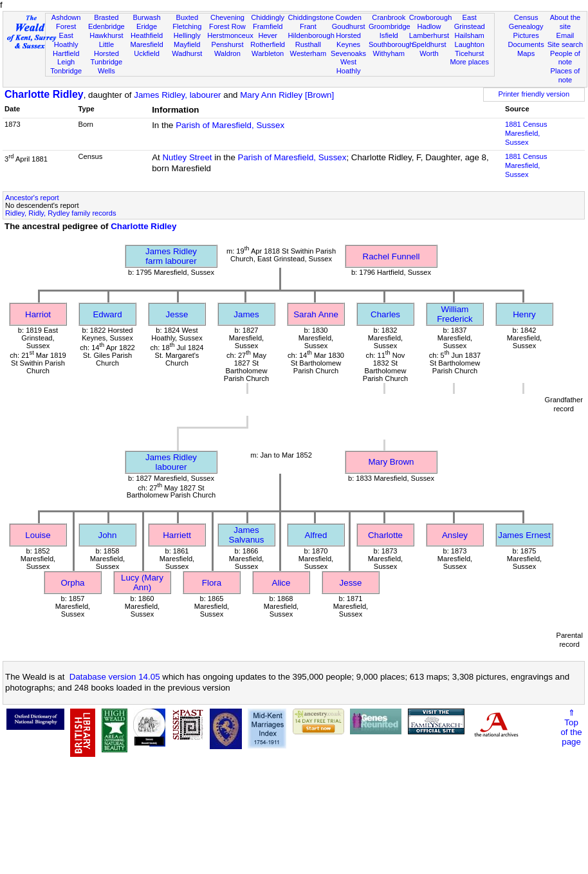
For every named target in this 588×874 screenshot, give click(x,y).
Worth (429, 53)
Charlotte (385, 535)
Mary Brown (391, 462)
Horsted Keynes (348, 40)
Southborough (391, 44)
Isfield (389, 35)
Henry (524, 314)
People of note (565, 58)
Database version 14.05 (115, 677)
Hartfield (66, 53)
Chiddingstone (311, 17)
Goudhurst (349, 26)
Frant (308, 26)
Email (565, 35)
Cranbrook (389, 17)
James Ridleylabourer (171, 462)
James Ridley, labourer (177, 95)
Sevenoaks (348, 53)
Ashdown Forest (66, 22)
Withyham (389, 53)
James (246, 314)
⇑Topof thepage (571, 727)
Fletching (187, 26)
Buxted (187, 17)
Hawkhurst (106, 35)
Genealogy (526, 26)
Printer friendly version (534, 94)
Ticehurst (469, 53)
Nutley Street (187, 157)
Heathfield (147, 35)
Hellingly (187, 35)
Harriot (38, 314)
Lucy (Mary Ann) (142, 582)
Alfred (316, 535)
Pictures (526, 35)
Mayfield (187, 44)
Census (526, 17)
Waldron (227, 53)
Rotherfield (268, 44)
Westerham (308, 53)
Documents (526, 44)
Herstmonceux (230, 35)
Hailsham (470, 35)
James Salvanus (247, 535)
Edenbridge (106, 26)
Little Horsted (106, 49)
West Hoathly (349, 66)
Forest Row (227, 26)
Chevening (227, 17)
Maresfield (146, 44)
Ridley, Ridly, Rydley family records (60, 213)
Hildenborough (311, 35)
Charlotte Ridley (44, 94)
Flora (212, 583)
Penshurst (227, 44)
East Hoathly (66, 40)
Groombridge (390, 26)
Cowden (348, 17)
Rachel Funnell (391, 256)
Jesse (177, 314)
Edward (107, 314)
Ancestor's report (32, 198)
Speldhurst (429, 44)
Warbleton (268, 53)
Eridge (147, 26)
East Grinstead (470, 22)
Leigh (66, 62)
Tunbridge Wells (107, 66)
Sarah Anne (316, 314)
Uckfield (147, 53)
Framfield (268, 26)
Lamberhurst (429, 35)
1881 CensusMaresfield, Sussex (526, 133)
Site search (565, 44)
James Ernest (524, 535)
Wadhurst (187, 53)
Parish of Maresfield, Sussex (230, 125)
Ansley (455, 535)
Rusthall (308, 44)
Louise (38, 535)
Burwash (146, 17)
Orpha (72, 583)
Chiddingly (268, 17)
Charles (385, 314)
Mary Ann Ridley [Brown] (287, 95)
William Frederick (455, 314)
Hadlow (429, 26)
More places (469, 62)
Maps (526, 53)
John (108, 535)
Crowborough (431, 17)
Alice (281, 583)
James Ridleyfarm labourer (171, 256)
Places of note (565, 75)
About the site (565, 22)
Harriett (177, 535)
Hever (268, 35)
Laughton (470, 44)
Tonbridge (66, 71)
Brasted (106, 17)
